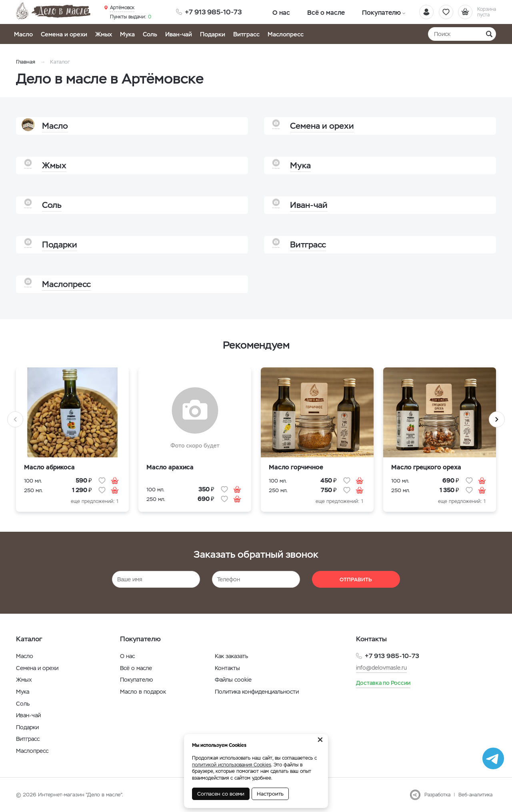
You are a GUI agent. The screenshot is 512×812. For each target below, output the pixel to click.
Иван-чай (179, 34)
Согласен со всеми (221, 794)
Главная (26, 62)
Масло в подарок (143, 692)
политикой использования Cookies (232, 765)
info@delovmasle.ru (381, 668)
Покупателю (359, 12)
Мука (127, 34)
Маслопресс (286, 34)
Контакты (227, 668)
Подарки (213, 34)
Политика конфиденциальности (257, 692)
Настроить (270, 794)
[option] (72, 445)
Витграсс (246, 34)
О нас (277, 12)
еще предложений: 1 (95, 501)
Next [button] (497, 419)
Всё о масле (313, 12)
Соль (150, 34)
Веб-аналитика (475, 795)
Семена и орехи (64, 34)
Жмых (104, 34)
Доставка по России (383, 683)
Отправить (356, 580)
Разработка (437, 795)
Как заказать (231, 656)
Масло (23, 34)
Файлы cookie (233, 680)
